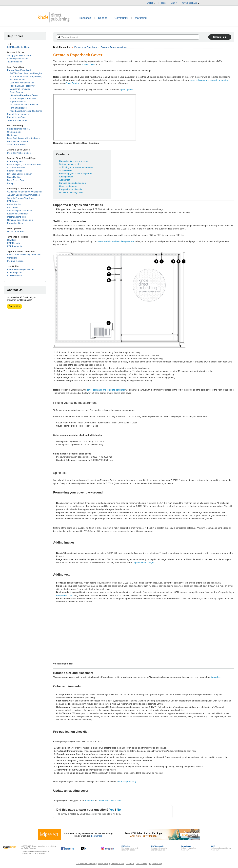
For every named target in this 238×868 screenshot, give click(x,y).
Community (121, 18)
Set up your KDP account (19, 55)
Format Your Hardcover (18, 114)
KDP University (14, 276)
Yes (112, 810)
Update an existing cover (71, 192)
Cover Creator (16, 92)
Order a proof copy (127, 782)
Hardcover (12, 135)
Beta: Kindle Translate (18, 141)
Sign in (174, 3)
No (119, 810)
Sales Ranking (14, 177)
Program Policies (15, 261)
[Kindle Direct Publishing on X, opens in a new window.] (87, 849)
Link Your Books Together (19, 174)
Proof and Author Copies (19, 153)
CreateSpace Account (18, 59)
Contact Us (14, 306)
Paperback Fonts (18, 102)
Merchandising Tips (17, 217)
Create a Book (14, 132)
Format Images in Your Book (23, 98)
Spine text (67, 170)
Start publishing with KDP (19, 129)
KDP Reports (14, 243)
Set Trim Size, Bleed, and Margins (26, 73)
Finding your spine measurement (78, 167)
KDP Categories (15, 161)
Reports (103, 18)
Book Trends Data (16, 180)
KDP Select (13, 201)
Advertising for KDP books (20, 211)
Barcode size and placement (73, 183)
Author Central (14, 204)
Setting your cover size (70, 164)
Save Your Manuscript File (22, 83)
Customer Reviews (16, 168)
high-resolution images (144, 562)
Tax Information (15, 62)
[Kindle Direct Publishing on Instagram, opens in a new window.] (108, 849)
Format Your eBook (16, 117)
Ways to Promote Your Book (21, 198)
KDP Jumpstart (14, 273)
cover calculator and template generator (209, 80)
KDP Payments (15, 246)
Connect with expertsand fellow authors (159, 848)
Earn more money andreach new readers (130, 848)
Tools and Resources (17, 120)
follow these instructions (110, 801)
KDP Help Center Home (19, 47)
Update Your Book (16, 232)
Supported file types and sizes (73, 161)
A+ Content (13, 207)
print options (127, 89)
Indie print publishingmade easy (189, 848)
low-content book (64, 595)
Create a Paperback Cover (25, 95)
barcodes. (216, 677)
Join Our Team (142, 864)
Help (163, 3)
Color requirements (68, 186)
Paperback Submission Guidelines (26, 111)
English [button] (151, 3)
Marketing (141, 18)
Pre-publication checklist (71, 189)
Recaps (11, 183)
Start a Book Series (17, 144)
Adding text (65, 180)
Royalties (12, 240)
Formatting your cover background (76, 174)
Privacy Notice (103, 864)
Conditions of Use (117, 864)
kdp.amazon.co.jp (156, 864)
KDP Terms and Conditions (86, 864)
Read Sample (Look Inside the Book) (25, 164)
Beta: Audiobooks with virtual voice (24, 138)
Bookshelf (85, 18)
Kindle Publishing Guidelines (21, 269)
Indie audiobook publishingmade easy (221, 848)
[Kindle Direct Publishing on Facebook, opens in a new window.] (68, 849)
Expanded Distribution (18, 214)
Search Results (15, 171)
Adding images (66, 177)
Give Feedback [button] (191, 3)
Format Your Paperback (19, 70)
